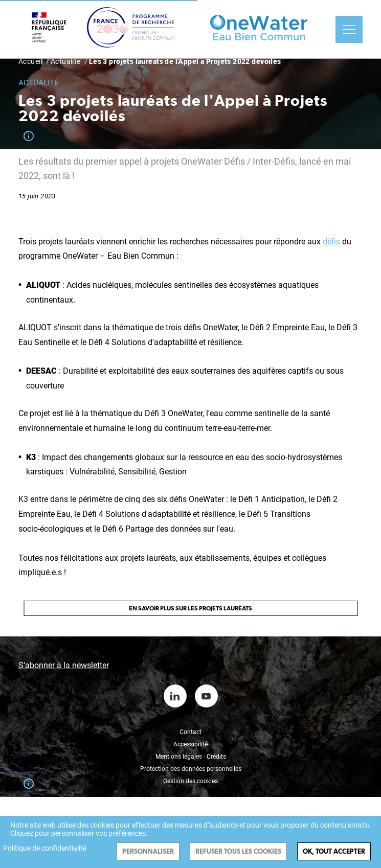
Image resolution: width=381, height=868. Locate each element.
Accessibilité (190, 744)
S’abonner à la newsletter (64, 665)
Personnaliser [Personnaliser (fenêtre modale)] (148, 851)
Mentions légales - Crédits (191, 757)
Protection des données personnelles (191, 769)
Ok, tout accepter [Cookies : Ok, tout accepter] (334, 851)
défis (331, 242)
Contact (190, 732)
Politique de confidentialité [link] (45, 848)
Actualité (66, 61)
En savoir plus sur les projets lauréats (190, 608)
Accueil (30, 61)
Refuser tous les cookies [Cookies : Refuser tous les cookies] (238, 851)
